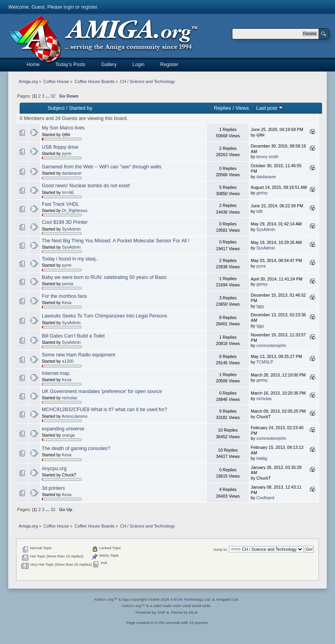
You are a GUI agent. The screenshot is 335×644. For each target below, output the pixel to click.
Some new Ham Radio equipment (78, 355)
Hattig (262, 458)
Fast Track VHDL (60, 204)
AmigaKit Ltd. (227, 599)
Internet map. (56, 373)
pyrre (67, 153)
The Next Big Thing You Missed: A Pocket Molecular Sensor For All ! (115, 241)
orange (69, 435)
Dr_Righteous (75, 210)
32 (53, 96)
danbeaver (72, 173)
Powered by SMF (151, 612)
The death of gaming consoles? (76, 448)
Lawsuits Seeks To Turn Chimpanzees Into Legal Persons (104, 316)
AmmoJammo (75, 416)
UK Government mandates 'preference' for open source (102, 391)
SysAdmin (72, 229)
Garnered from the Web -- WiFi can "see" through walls (101, 167)
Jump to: (220, 549)
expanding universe (63, 429)
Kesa (67, 303)
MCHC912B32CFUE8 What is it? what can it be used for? (104, 410)
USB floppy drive (60, 147)
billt (260, 211)
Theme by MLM (184, 612)
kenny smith (268, 157)
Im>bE (68, 192)
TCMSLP (265, 362)
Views (242, 108)
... (48, 96)
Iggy (260, 306)
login (69, 7)
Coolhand (265, 498)
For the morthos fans (64, 296)
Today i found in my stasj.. (70, 259)
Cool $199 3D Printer (64, 222)
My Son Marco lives (63, 128)
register (89, 7)
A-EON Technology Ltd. (191, 599)
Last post (270, 108)
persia (68, 284)
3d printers (53, 488)
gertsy (262, 193)
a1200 (68, 361)
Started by (80, 108)
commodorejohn (271, 345)
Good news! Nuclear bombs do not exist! (86, 186)
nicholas (70, 398)
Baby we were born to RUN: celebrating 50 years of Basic (104, 277)
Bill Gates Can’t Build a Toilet (73, 336)
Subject (56, 108)
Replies (222, 108)
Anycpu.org (54, 469)
